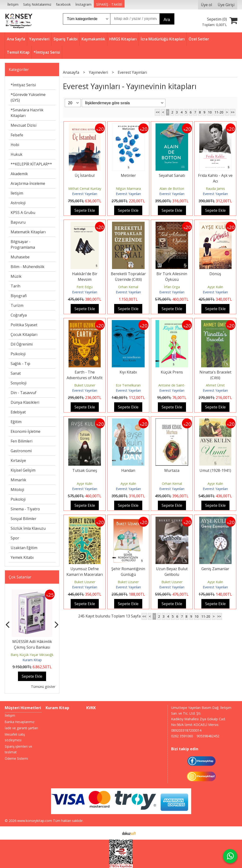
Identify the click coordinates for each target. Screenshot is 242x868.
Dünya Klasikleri (25, 402)
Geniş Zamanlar (215, 569)
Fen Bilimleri (22, 441)
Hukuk (17, 154)
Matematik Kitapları (28, 232)
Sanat (16, 373)
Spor (15, 538)
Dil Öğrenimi (22, 344)
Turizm (17, 305)
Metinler (128, 175)
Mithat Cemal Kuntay (85, 189)
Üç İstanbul (85, 175)
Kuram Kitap (32, 660)
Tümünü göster (43, 687)
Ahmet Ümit (215, 385)
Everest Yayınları (85, 194)
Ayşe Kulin (215, 287)
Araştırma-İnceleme (28, 183)
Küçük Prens (172, 372)
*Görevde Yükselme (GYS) (28, 97)
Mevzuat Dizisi (24, 125)
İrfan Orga (172, 287)
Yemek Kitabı (22, 557)
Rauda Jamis (215, 189)
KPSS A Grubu (23, 213)
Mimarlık (18, 480)
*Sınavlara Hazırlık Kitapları (27, 113)
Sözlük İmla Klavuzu (28, 528)
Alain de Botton (172, 189)
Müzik (16, 276)
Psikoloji (18, 354)
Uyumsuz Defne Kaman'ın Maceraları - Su (85, 574)
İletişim (17, 193)
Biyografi (19, 296)
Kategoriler (19, 69)
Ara (167, 20)
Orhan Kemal (128, 287)
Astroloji (18, 203)
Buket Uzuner (85, 385)
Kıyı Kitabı (128, 372)
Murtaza (172, 470)
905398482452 (208, 736)
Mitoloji (17, 490)
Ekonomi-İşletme (26, 431)
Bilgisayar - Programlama (23, 244)
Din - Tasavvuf (24, 393)
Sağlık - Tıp (20, 364)
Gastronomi (21, 451)
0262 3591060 (182, 736)
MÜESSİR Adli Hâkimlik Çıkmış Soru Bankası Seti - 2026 (32, 647)
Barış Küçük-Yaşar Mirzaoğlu (32, 655)
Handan (128, 470)
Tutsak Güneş (85, 470)
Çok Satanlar (20, 577)
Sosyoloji (19, 383)
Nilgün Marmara (128, 189)
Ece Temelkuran (128, 385)
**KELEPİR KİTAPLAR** (31, 164)
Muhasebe (20, 257)
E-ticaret (114, 833)
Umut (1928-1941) (215, 470)
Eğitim (16, 422)
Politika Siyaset (24, 325)
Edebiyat (18, 412)
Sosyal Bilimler (24, 519)
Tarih (15, 286)
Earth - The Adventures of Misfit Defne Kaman (85, 378)
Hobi (15, 145)
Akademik (19, 174)
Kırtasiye (18, 460)
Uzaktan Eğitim (24, 548)
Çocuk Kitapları (24, 334)
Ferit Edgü (85, 287)
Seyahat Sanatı (172, 175)
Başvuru (18, 222)
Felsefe (17, 135)
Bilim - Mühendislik (28, 267)
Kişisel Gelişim (23, 470)
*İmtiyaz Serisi (23, 85)
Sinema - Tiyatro (25, 509)
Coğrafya (19, 315)
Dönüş (215, 274)
